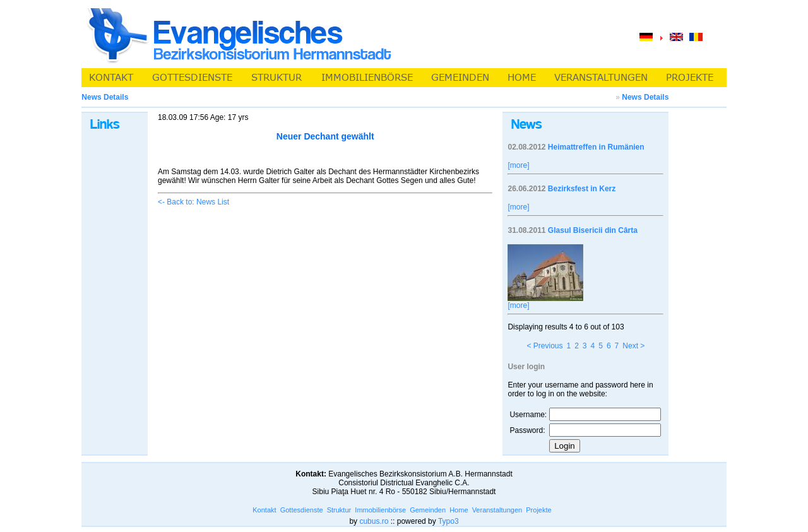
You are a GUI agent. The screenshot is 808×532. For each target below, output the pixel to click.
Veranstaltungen (497, 510)
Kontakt (264, 510)
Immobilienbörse (380, 510)
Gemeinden (428, 510)
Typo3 (449, 521)
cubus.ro (374, 521)
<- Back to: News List (193, 202)
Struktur (339, 510)
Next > (633, 346)
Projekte (538, 510)
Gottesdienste (302, 510)
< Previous (544, 346)
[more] (518, 165)
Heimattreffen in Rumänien (596, 147)
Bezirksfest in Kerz (582, 189)
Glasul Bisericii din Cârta (593, 230)
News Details (645, 97)
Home (459, 510)
